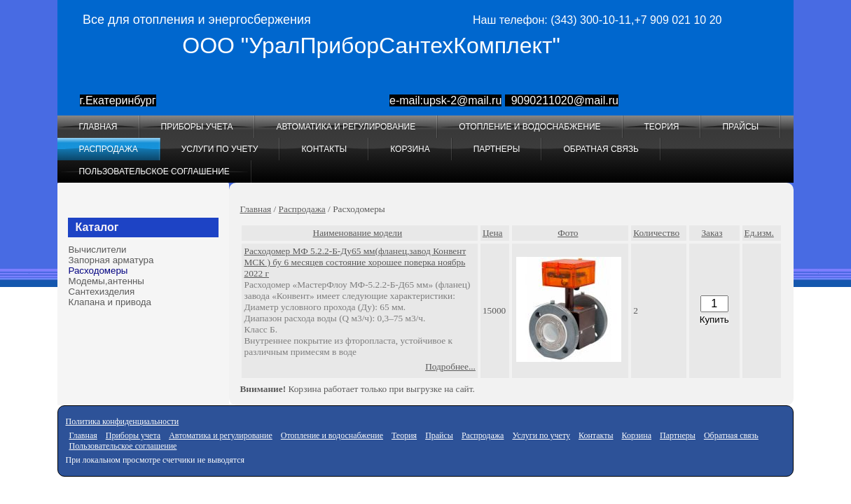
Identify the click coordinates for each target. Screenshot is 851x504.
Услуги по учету (220, 149)
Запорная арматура (111, 260)
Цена (493, 233)
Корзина (410, 149)
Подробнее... (450, 366)
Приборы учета (197, 127)
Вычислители (97, 250)
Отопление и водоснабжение (530, 127)
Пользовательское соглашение (154, 171)
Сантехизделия (101, 292)
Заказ (712, 233)
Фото (568, 233)
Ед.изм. (759, 233)
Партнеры (497, 149)
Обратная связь (601, 149)
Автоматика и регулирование (346, 127)
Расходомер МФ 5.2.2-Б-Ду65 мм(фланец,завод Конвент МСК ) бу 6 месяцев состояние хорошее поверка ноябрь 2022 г (355, 262)
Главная (98, 127)
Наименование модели (358, 233)
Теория (662, 127)
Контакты (324, 149)
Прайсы (740, 127)
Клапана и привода (110, 302)
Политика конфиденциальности (122, 421)
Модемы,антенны (106, 281)
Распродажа (108, 149)
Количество (656, 233)
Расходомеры (98, 271)
